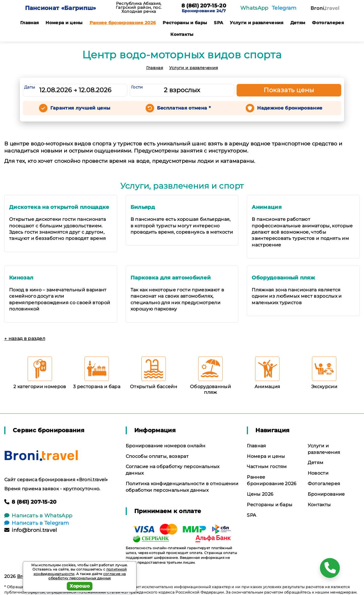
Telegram (284, 8)
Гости (137, 87)
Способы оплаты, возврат (157, 456)
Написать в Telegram (37, 523)
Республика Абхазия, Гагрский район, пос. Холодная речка (139, 7)
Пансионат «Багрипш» (61, 8)
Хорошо (80, 586)
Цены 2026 (260, 494)
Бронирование (326, 494)
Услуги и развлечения (257, 23)
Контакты (182, 34)
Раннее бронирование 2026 (123, 23)
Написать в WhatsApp (38, 516)
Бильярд (143, 207)
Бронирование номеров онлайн (166, 446)
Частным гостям (267, 467)
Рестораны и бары (185, 23)
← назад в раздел (25, 338)
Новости (318, 473)
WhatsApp (254, 8)
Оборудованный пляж (283, 278)
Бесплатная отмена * (184, 108)
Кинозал (21, 278)
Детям (298, 23)
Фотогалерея (328, 23)
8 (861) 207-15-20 (204, 6)
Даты (30, 87)
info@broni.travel (31, 530)
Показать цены (289, 90)
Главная (29, 23)
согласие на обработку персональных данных (87, 576)
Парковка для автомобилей (171, 278)
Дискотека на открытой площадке (59, 207)
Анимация (267, 207)
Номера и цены (64, 23)
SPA (218, 23)
